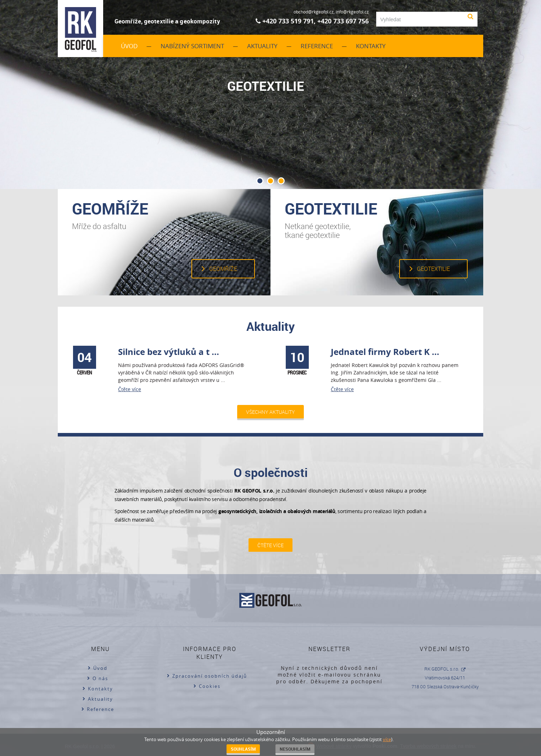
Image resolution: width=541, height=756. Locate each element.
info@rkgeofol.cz (352, 12)
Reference (317, 46)
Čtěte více (130, 389)
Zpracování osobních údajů (210, 676)
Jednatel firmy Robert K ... (385, 352)
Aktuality (262, 46)
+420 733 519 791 (288, 21)
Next (525, 105)
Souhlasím (243, 749)
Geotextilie (433, 269)
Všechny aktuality (270, 412)
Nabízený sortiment (192, 46)
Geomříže (223, 269)
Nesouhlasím (295, 749)
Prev (16, 105)
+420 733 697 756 (343, 21)
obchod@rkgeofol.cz (314, 12)
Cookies (210, 686)
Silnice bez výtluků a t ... (169, 352)
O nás (100, 678)
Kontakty (371, 46)
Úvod (129, 46)
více (387, 739)
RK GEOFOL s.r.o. (442, 669)
